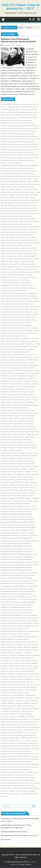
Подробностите (6, 501)
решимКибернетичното (9, 631)
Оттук (35, 485)
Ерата (17, 232)
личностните (34, 339)
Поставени (22, 514)
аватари (34, 110)
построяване (14, 522)
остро (14, 474)
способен (36, 677)
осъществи (20, 474)
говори (34, 189)
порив (34, 509)
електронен (25, 229)
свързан (35, 650)
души (27, 219)
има (34, 277)
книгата (26, 307)
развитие (30, 605)
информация (32, 293)
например (35, 384)
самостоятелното (21, 642)
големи (21, 192)
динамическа (5, 208)
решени (20, 626)
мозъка (18, 368)
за (16, 243)
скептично (4, 663)
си (2, 658)
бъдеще (4, 139)
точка (9, 735)
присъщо (4, 565)
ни (10, 432)
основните (19, 472)
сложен (11, 666)
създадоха (18, 703)
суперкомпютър (30, 695)
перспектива (5, 490)
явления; (24, 794)
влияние (35, 155)
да (24, 195)
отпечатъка (33, 482)
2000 (13, 107)
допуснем (10, 211)
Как (7, 299)
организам (18, 461)
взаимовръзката (19, 150)
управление (27, 748)
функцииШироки (14, 770)
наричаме (32, 386)
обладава (4, 445)
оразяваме (5, 461)
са (22, 634)
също (37, 719)
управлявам (35, 748)
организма (14, 464)
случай (35, 669)
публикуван (20, 597)
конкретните (24, 320)
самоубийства (17, 645)
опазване (9, 456)
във (9, 163)
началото (35, 400)
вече (15, 147)
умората (27, 746)
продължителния (28, 575)
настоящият (13, 392)
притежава (11, 565)
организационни (28, 461)
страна (16, 687)
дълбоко (4, 221)
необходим (21, 421)
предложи (31, 533)
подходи (4, 504)
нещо (3, 432)
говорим (4, 192)
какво (11, 299)
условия (21, 751)
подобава (21, 498)
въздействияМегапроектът (10, 166)
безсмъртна (5, 123)
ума (18, 746)
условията (27, 751)
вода (3, 158)
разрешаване (23, 613)
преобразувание (7, 546)
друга (25, 216)
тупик (31, 738)
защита (10, 253)
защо (15, 253)
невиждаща (34, 405)
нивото (22, 432)
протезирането (6, 586)
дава (27, 195)
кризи (3, 333)
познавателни (6, 506)
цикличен (4, 783)
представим (34, 535)
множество (5, 365)
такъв (36, 722)
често (10, 786)
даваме (31, 195)
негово (17, 416)
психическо (30, 594)
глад (27, 187)
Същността (31, 719)
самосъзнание (32, 642)
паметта (16, 488)
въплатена (36, 176)
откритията (12, 480)
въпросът (30, 179)
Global (3, 110)
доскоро (26, 211)
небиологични (17, 405)
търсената (4, 740)
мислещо (12, 360)
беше (10, 126)
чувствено (24, 791)
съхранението (13, 714)
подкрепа (30, 496)
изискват (10, 267)
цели (28, 778)
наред (25, 386)
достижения (5, 216)
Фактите (20, 756)
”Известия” (17, 104)
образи (26, 445)
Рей (21, 623)
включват (13, 155)
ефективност (5, 237)
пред (3, 530)
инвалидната (5, 283)
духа (17, 219)
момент (3, 370)
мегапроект (5, 349)
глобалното (19, 189)
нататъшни (24, 394)
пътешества (25, 599)
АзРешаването (6, 115)
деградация (14, 200)
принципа (20, 559)
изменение (34, 269)
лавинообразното (7, 339)
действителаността (14, 203)
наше (25, 402)
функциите (4, 770)
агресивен (16, 112)
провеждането (23, 573)
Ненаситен (5, 421)
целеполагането (20, 778)
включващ (20, 155)
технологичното (6, 732)
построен (21, 520)
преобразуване (13, 543)
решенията (20, 629)
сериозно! (36, 655)
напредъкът (26, 384)
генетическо (14, 184)
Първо (15, 599)
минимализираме (21, 357)
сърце (23, 711)
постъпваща (23, 522)
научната (22, 397)
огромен (19, 450)
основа (9, 469)
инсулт (22, 285)
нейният (10, 418)
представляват (15, 538)
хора (17, 775)
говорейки (27, 189)
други (30, 216)
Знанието (33, 256)
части (31, 783)
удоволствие (33, 743)
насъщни (11, 394)
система (21, 661)
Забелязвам (21, 243)
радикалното (32, 602)
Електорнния (16, 229)
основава (15, 469)
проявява (30, 589)
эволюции (15, 794)
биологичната (15, 128)
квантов (37, 301)
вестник (10, 147)
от (25, 474)
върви (35, 179)
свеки (28, 645)
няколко (4, 440)
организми (22, 464)
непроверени (28, 424)
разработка (5, 613)
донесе (3, 211)
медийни (24, 349)
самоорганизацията (31, 637)
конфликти (19, 325)
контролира (5, 325)
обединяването (17, 440)
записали (16, 251)
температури (21, 727)
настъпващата (23, 392)
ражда (3, 605)
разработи (29, 610)
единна (16, 224)
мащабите (26, 347)
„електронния (27, 104)
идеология (31, 259)
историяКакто (23, 296)
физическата (5, 762)
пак (12, 488)
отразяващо (20, 485)
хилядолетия (11, 775)
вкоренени (28, 155)
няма (9, 440)
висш (19, 152)
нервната (14, 426)
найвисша (32, 378)
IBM (7, 110)
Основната (11, 472)
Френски (28, 767)
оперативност (26, 456)
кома (36, 312)
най (36, 376)
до (25, 208)
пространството (28, 583)
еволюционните (26, 221)
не (34, 402)
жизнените (33, 240)
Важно (3, 142)
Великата (16, 144)
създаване (11, 700)
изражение (21, 275)
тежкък (3, 727)
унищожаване (6, 748)
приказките (5, 557)
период (32, 488)
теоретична (36, 727)
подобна (28, 498)
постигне (29, 517)
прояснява (4, 591)
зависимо (29, 243)
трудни (12, 738)
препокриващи (18, 546)
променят (12, 583)
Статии (5, 104)
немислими (24, 418)
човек (34, 786)
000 (34, 104)
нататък (17, 394)
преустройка (18, 549)
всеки (36, 158)
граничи (19, 195)
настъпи (31, 392)
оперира (34, 456)
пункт (27, 597)
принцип (13, 559)
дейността (28, 200)
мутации (21, 373)
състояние (4, 714)
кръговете (28, 333)
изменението (5, 272)
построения (5, 522)
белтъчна (4, 126)
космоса (23, 328)
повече (19, 493)
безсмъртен (34, 118)
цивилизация (19, 780)
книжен (32, 307)
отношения (25, 482)
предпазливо (16, 535)
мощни (31, 370)
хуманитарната (6, 778)
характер (30, 772)
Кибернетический (17, 304)
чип (19, 786)
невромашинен (20, 410)
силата (17, 658)
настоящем (5, 392)
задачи (20, 245)
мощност (4, 373)
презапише (18, 541)
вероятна (4, 147)
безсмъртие (5, 120)
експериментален (24, 227)
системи (35, 661)
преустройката (28, 549)
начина (8, 402)
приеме (14, 554)
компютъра (21, 317)
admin (20, 45)
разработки (13, 613)
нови (28, 434)
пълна (35, 597)
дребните (16, 216)
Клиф (18, 307)
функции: (35, 767)
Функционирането (18, 772)
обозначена (18, 445)
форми (28, 764)
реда (29, 621)
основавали (23, 469)
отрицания (28, 485)
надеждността (23, 376)
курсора (11, 336)
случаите (29, 669)
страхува (26, 687)
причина (29, 565)
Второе (32, 160)
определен (12, 458)
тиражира (19, 732)
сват (24, 645)
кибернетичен (6, 304)
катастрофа (5, 301)
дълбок (32, 219)
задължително (15, 248)
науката (31, 394)
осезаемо (35, 466)
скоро (11, 663)
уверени (13, 743)
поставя (29, 514)
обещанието (5, 442)
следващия (33, 663)
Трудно (18, 738)
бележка (32, 123)
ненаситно (13, 421)
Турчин (36, 738)
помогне (13, 509)
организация (5, 464)
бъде (36, 136)
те (37, 724)
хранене (31, 775)
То (24, 732)
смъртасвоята (30, 671)
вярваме (16, 181)
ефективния (30, 235)
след (22, 663)
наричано (4, 389)
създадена (34, 700)
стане (32, 682)
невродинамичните (7, 410)
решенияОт (12, 629)
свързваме (19, 653)
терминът (20, 730)
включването (5, 155)
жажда (12, 237)
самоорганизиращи (8, 642)
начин (3, 402)
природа (22, 562)
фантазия (27, 756)
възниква (31, 168)
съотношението (15, 711)
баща (3, 118)
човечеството (17, 788)
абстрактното (26, 110)
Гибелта (8, 187)
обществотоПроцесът (23, 448)
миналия (11, 357)
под (9, 496)
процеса (9, 589)
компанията (16, 315)
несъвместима (31, 426)
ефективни (22, 235)
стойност (36, 685)
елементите (34, 229)
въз (12, 163)
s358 (17, 110)
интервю (4, 291)
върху (3, 181)
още (8, 488)
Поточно (4, 525)
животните (25, 240)
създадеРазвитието (7, 703)
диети (34, 205)
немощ (31, 418)
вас (22, 142)
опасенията (17, 456)
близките (11, 134)
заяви (20, 253)
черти (5, 786)
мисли (18, 360)
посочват (27, 512)
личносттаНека (14, 341)
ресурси (36, 623)
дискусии (21, 208)
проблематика (6, 570)
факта (10, 756)
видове (3, 152)
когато (37, 307)
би (13, 126)
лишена (22, 341)
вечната (20, 147)
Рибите (20, 631)
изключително (18, 267)
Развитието (5, 607)
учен (36, 754)
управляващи (5, 751)
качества (16, 301)
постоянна (13, 520)
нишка (3, 434)
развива (23, 605)
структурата (5, 690)
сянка (9, 722)
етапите (12, 235)
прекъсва (4, 543)
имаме (3, 280)
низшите (32, 432)
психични (4, 597)
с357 (19, 634)
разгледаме (13, 607)
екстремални (35, 227)
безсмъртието (27, 120)
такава (21, 722)
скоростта (17, 663)
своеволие (34, 647)
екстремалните (6, 229)
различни (28, 607)
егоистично (5, 224)
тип (14, 732)
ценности (4, 780)
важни (38, 139)
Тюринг (17, 740)
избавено (10, 261)
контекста (28, 323)
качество (22, 301)
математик (10, 347)
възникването (6, 171)
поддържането (15, 496)
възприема (22, 171)
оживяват (23, 453)
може (3, 368)
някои (32, 437)
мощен (25, 370)
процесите (23, 589)
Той (35, 732)
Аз (34, 112)
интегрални (5, 288)
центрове (11, 780)
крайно (11, 331)
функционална (26, 770)
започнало (29, 251)
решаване (4, 626)
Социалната (27, 674)
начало (28, 400)
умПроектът (35, 746)
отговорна (4, 477)
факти (14, 756)
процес (3, 589)
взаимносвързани (7, 150)
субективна (33, 690)
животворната (16, 240)
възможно (4, 168)
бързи (15, 139)
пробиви (15, 567)
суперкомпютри (6, 695)
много (10, 362)
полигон (34, 506)
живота (8, 240)
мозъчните (32, 368)
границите (12, 195)
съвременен (20, 698)
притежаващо (20, 565)
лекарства (17, 339)
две (17, 197)
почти (16, 525)
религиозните (27, 623)
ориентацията (15, 466)
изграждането (15, 264)
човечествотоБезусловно (30, 788)
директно (14, 208)
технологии (34, 730)
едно (25, 224)
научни (28, 397)
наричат (11, 389)
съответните (35, 708)
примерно (19, 557)
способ (30, 677)
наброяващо (5, 376)
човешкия (12, 791)
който (27, 309)
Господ (37, 192)
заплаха (22, 251)
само (29, 634)
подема (24, 496)
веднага (32, 142)
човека (3, 788)
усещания (14, 751)
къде (22, 336)
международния (22, 352)
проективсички (12, 578)
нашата (20, 402)
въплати (4, 179)
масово (3, 347)
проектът (21, 578)
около (3, 456)
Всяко (26, 160)
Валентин (9, 142)
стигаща (23, 685)
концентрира (28, 325)
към (26, 336)
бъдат (31, 136)
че (2, 786)
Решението (34, 626)
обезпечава (27, 440)
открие (31, 477)
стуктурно (20, 690)
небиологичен (6, 405)
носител (4, 437)
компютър (13, 317)
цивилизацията (30, 780)
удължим (13, 746)
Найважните (14, 378)
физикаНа (35, 759)
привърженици (6, 554)
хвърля (3, 775)
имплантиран (26, 280)
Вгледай (26, 142)
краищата (34, 328)
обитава (21, 442)
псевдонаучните (30, 591)
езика (30, 224)
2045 (25, 107)
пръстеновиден (14, 591)
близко (17, 134)
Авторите (9, 112)
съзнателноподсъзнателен (26, 706)
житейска (4, 243)
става (27, 682)
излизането (18, 269)
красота (17, 331)
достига (3, 213)
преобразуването (25, 543)
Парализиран (24, 488)
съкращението (6, 708)
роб (25, 631)
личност (26, 339)
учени (3, 756)
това (27, 732)
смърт (22, 671)
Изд (28, 264)
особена (34, 472)
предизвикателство (27, 530)
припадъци (14, 562)
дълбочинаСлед (13, 221)
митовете (29, 360)
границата (4, 195)
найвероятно (23, 378)
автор (3, 112)
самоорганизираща (22, 639)
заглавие (36, 243)
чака (27, 783)
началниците (21, 400)
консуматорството (18, 323)
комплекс (35, 315)
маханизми (18, 347)
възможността (22, 168)
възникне (14, 171)
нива (13, 432)
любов (33, 341)
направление (17, 384)
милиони (4, 357)
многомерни (30, 362)
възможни (35, 166)
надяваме (31, 376)
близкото (23, 134)
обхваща (4, 448)
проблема (28, 567)
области (11, 445)
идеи (16, 259)
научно (34, 397)
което (17, 309)
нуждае (17, 437)
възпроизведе (6, 174)
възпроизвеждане (28, 174)
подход (35, 501)
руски (3, 634)
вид (26, 150)
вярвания (23, 181)
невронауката (31, 410)
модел (20, 365)
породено (4, 512)
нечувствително (31, 429)
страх (21, 687)
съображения (26, 708)
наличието (13, 381)
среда (37, 679)
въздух (29, 166)
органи (11, 461)
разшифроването (17, 615)
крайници (4, 331)
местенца (15, 354)
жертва (17, 237)
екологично (14, 227)
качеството (30, 301)
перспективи (14, 490)
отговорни (12, 477)
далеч (3, 197)
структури (13, 690)
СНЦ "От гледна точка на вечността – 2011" (21, 7)
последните (20, 512)
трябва (23, 738)
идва (11, 259)
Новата (23, 434)
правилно (22, 525)
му (17, 373)
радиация (23, 602)
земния (15, 256)
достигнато (35, 213)
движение (32, 197)
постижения (5, 520)
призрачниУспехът (31, 554)
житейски (11, 243)
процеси (16, 589)
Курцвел (17, 336)
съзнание (4, 706)
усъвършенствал (16, 754)
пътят (3, 602)
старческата (5, 685)
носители (10, 437)
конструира (33, 320)
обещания (14, 442)
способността (20, 679)
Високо (14, 152)
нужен (22, 437)
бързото (21, 139)
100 (37, 104)
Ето (16, 235)
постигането (21, 517)
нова (18, 434)
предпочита (25, 535)
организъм (30, 464)
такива (26, 722)
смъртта (4, 674)
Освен (29, 466)
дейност (21, 200)
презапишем (27, 541)
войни (7, 158)
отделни (19, 477)
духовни (22, 219)
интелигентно (31, 288)
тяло (24, 740)
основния (27, 472)
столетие (4, 687)
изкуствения (35, 267)
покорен (27, 506)
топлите (4, 735)
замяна (3, 251)
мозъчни (24, 368)
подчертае (18, 504)
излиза (11, 269)
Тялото (28, 740)
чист (22, 786)
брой (16, 136)
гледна (31, 187)
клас (14, 307)
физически (14, 762)
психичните (12, 597)
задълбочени (5, 248)
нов (15, 434)
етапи (7, 235)
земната (9, 256)
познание (14, 506)
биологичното (6, 131)
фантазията (34, 756)
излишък (26, 269)
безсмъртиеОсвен (16, 120)
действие (4, 203)
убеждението (5, 743)
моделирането (34, 365)
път (19, 599)
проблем (21, 567)
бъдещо (10, 139)
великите (23, 144)
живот (3, 240)
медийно (31, 349)
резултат (9, 623)
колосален (20, 312)
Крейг (26, 331)
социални (35, 674)
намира (27, 381)
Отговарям (35, 474)
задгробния (27, 245)
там (12, 724)
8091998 (30, 107)
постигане (13, 517)
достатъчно (34, 211)
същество (13, 716)
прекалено (36, 541)
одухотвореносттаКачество (10, 453)
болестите (31, 134)
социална (19, 674)
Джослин (20, 205)
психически (22, 594)
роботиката (31, 631)
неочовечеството (7, 424)
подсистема (16, 501)
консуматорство (6, 323)
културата (4, 336)
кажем (3, 299)
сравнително (30, 679)
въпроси (23, 179)
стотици (10, 687)
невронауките (6, 413)
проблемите (5, 573)
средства (17, 682)
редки (3, 623)
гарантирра (5, 184)
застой (36, 251)
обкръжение (29, 442)
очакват (3, 488)
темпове (28, 727)
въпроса (16, 179)
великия (29, 144)
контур (12, 325)
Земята (20, 256)
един (11, 224)
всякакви (21, 160)
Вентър (35, 144)
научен (16, 397)
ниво (17, 432)
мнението (4, 362)
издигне (33, 264)
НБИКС (30, 402)
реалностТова (14, 621)
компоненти (5, 317)
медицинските (6, 352)
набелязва (36, 373)
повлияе (4, 496)
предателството (10, 530)
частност (36, 783)
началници (12, 400)
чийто (15, 786)
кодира (7, 309)
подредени (35, 498)
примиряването (28, 557)
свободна (20, 647)
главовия (22, 187)
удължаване (5, 746)
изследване (5, 277)
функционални (6, 772)
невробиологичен (7, 408)
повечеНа (25, 493)
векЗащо (4, 144)
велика (10, 144)
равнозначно (15, 602)
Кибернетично (29, 304)
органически (5, 466)
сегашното (5, 655)
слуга (18, 669)
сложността (12, 669)
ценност (33, 778)
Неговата (4, 416)
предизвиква (5, 533)
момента (10, 370)
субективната (5, 693)
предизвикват (15, 533)
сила (12, 658)
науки (11, 397)
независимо (31, 416)
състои (31, 711)
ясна (3, 796)
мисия (30, 357)
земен (3, 256)
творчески (26, 724)
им (31, 277)
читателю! (28, 786)
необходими (30, 421)
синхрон (15, 661)
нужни (27, 437)
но (12, 434)
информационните (7, 293)
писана (32, 490)
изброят (16, 261)
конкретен (16, 320)
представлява (5, 538)
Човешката (5, 791)
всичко (9, 160)
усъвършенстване (28, 754)
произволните (26, 581)
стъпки (26, 690)
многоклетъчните (19, 362)
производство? (15, 581)
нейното (17, 418)
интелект (13, 288)
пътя (36, 599)
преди (18, 530)
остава (3, 474)
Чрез (18, 791)
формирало (35, 764)
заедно (23, 248)
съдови (36, 698)
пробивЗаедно (6, 567)
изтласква (13, 277)
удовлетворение (22, 743)
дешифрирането (10, 205)
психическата (13, 594)
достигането (18, 213)
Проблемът (14, 573)
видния (36, 150)
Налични (20, 381)
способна (12, 679)
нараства (11, 386)
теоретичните (6, 730)
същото (3, 722)
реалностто (5, 621)
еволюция (35, 221)
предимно (23, 533)
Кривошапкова (34, 331)
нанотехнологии (7, 384)
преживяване (5, 541)
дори (15, 211)
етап (2, 235)
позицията (26, 504)
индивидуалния (6, 285)
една (21, 224)
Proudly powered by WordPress (17, 862)
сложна (17, 666)
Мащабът (33, 347)
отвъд (29, 474)
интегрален (29, 285)
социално (4, 677)
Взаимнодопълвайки (31, 147)
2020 (21, 107)
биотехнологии (31, 131)
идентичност (22, 259)
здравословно (33, 253)
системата (28, 661)
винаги (9, 152)
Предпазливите (6, 535)
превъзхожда (20, 527)
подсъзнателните (26, 501)
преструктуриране (7, 549)
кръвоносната (19, 333)
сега (31, 653)
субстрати (20, 693)
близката (4, 134)
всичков (14, 160)
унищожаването (17, 748)
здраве (25, 253)
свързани (4, 653)
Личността (4, 341)
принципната (5, 562)
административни (26, 112)
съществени (27, 714)
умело (22, 746)
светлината (35, 645)
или (18, 277)
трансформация (17, 735)
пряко (22, 591)
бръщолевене (24, 136)
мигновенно (23, 354)
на (30, 373)
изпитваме (36, 272)
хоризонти (23, 775)
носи (36, 434)
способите (4, 679)
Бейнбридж (24, 123)
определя (20, 458)
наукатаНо (4, 397)
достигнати (27, 213)
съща (21, 714)
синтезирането (6, 661)
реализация (33, 615)
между (13, 352)
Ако (13, 115)
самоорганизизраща (8, 639)
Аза (36, 112)
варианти (17, 142)
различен (21, 607)
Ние (27, 432)
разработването (19, 610)
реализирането (14, 618)
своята (19, 650)
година (10, 192)
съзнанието (12, 706)
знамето (26, 256)
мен (29, 352)
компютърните (31, 317)
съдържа (4, 700)
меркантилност (6, 354)
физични (21, 762)
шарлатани (5, 794)
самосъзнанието (7, 645)
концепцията (5, 328)
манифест (23, 344)
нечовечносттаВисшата (17, 429)
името (18, 280)
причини (35, 565)
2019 (17, 107)
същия (24, 719)
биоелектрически (32, 126)
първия (10, 599)
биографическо (20, 126)
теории (13, 730)
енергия (12, 232)
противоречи (29, 586)
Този (31, 732)
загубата (9, 245)
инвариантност (15, 283)
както (15, 299)
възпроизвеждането (8, 176)
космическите (15, 328)
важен (28, 139)
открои (24, 480)
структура (33, 687)
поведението (11, 493)
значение (4, 259)
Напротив (4, 386)
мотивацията (18, 370)
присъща (36, 562)
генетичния (30, 184)
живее (28, 237)
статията (12, 685)
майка (12, 344)
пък (31, 597)
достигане (10, 213)
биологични (24, 128)
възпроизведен (16, 174)
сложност (4, 669)
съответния (5, 711)
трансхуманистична (29, 735)
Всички (3, 160)
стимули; (29, 685)
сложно (36, 666)
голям (26, 192)
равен (7, 602)
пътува (32, 599)
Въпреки (10, 179)
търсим (11, 740)
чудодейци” (32, 791)
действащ (35, 200)
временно (27, 158)
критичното (10, 333)
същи (20, 719)
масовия (37, 344)
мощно (37, 370)
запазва (9, 251)
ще (10, 794)
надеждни (14, 376)
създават (27, 700)
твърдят (33, 724)
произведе (28, 578)
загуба (3, 245)
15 (6, 107)
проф (36, 586)
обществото (12, 448)
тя (21, 740)
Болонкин (10, 136)
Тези (8, 727)
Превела (4, 527)
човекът (9, 788)
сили (22, 658)
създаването (19, 700)
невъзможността (31, 413)
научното (4, 400)
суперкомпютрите (18, 695)
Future (35, 107)
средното (10, 682)
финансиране (6, 764)
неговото (23, 416)
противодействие (18, 586)
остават (9, 474)
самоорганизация (17, 637)
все (33, 158)
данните (12, 197)
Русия (37, 631)
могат (15, 365)
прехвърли (5, 551)
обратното (33, 445)
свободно (27, 647)
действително (25, 203)
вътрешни (9, 181)
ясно (7, 796)
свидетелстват (11, 647)
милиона (31, 354)
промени (34, 581)
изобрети (14, 272)
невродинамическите (21, 408)
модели (25, 365)
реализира (5, 618)
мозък (13, 368)
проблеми (15, 570)
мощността (12, 373)
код (2, 309)
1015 (3, 107)
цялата (22, 783)
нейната (4, 418)
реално (28, 618)
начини (14, 402)
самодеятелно (6, 637)
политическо (5, 509)
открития (4, 480)
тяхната (34, 740)
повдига (4, 493)
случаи (23, 669)
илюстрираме (25, 277)
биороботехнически (18, 131)
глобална (4, 189)
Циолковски (12, 783)
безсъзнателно (15, 123)
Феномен (4, 759)
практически (30, 525)
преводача (11, 527)
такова (31, 722)
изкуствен (27, 267)
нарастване (19, 386)
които (22, 309)
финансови (15, 764)
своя (14, 650)
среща (23, 682)
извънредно (5, 264)
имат (8, 280)
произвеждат (5, 581)
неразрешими (6, 426)
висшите (25, 152)
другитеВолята (6, 219)
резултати (15, 623)
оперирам (4, 458)
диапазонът (28, 205)
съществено (5, 716)
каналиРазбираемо (24, 299)
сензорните (20, 655)
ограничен (12, 450)
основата (4, 472)
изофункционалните (25, 272)
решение (27, 626)
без (7, 118)
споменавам (23, 677)
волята (16, 158)
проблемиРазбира (25, 570)
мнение (35, 360)
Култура (35, 333)
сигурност (7, 658)
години (16, 192)
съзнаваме (26, 703)
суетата (27, 693)
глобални (11, 189)
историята (32, 296)
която (28, 328)
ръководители (10, 634)
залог (34, 248)
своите (3, 650)
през (12, 541)
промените (5, 583)
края (22, 331)
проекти (4, 578)
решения (4, 629)
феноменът (27, 759)
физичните (29, 762)
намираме (34, 381)
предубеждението (27, 538)
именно (13, 280)
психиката (4, 594)
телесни (13, 727)
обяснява (4, 450)
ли (22, 339)
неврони (14, 413)
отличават (31, 480)
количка (13, 312)
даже (36, 195)
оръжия (23, 466)
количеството (5, 312)
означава (30, 453)
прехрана (26, 551)
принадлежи (5, 559)
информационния (21, 293)
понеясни (20, 509)
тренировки (5, 738)
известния (30, 261)
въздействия (18, 163)
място (27, 373)
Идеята (3, 261)
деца (3, 205)
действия (34, 203)
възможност (13, 168)
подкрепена (13, 498)
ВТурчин (4, 163)
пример (12, 557)
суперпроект (5, 698)
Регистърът (23, 621)
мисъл (23, 360)
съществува (21, 716)
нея (7, 432)
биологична (5, 128)
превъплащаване (30, 527)
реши (27, 629)
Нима (37, 432)
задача (15, 245)
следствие (4, 666)
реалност (35, 618)
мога (11, 365)
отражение (5, 485)
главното (15, 187)
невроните (21, 413)
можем (8, 368)
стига (18, 685)
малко (17, 344)
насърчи (4, 394)
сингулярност (29, 658)
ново (32, 434)
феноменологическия (15, 759)
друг (21, 216)
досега (20, 211)
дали (7, 197)
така (17, 722)
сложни (22, 666)
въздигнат (22, 166)
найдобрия (5, 381)
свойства (9, 650)
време (21, 158)
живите (33, 237)
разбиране (16, 605)
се (24, 653)
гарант (29, 181)
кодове (12, 309)
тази (13, 722)
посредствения (6, 514)
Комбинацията (6, 315)
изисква (4, 267)
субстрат (13, 693)
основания (31, 469)
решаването (13, 626)
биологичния (34, 128)
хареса (36, 772)
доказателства (32, 208)
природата (29, 562)
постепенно (5, 517)
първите (4, 599)
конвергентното (6, 320)
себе (27, 653)
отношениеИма (15, 482)
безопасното (13, 118)
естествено (23, 232)
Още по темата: (8, 99)
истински (15, 296)
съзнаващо (34, 703)
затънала (4, 253)
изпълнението (12, 275)
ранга (26, 615)
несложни (22, 426)
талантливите (5, 724)
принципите (28, 559)
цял (18, 783)
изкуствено (5, 269)
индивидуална (26, 283)
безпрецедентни (24, 118)
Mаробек (12, 110)
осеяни (3, 469)
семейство (12, 655)
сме (7, 671)
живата (23, 237)
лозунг (28, 341)
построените (29, 520)
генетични (22, 184)
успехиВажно (5, 754)
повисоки (32, 493)
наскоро (31, 389)
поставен (15, 514)
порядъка (12, 512)
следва (27, 663)
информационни (21, 291)
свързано (11, 653)
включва (31, 152)
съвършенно (29, 698)
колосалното (29, 312)
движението (5, 200)
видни (30, 150)
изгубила (23, 264)
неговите (11, 416)
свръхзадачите (27, 650)
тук (27, 738)
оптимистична (29, 458)
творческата (18, 724)
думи (13, 219)
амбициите (18, 115)
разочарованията (7, 610)
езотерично (5, 227)
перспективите (24, 490)
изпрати (4, 275)
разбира (9, 605)
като (11, 301)
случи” (3, 671)
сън (13, 708)
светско (3, 647)
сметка (11, 671)
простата (19, 583)
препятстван (28, 546)
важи (33, 139)
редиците (35, 621)
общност (34, 448)
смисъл (17, 671)
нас (26, 389)
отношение (5, 482)
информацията (6, 296)
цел (13, 778)
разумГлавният (6, 615)
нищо (8, 434)
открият (19, 480)
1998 (9, 107)
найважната (5, 378)
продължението (16, 575)
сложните (29, 666)
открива (26, 477)
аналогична (32, 115)
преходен (18, 551)
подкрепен (5, 498)
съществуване (30, 716)
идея (37, 259)
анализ (25, 115)
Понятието (28, 509)
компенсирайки (26, 315)
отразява (12, 485)
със (27, 711)
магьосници (5, 344)
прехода (12, 551)
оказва (36, 453)
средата (4, 682)
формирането (6, 767)
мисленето (5, 360)
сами (25, 634)
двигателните (24, 197)
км (22, 307)
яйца (35, 794)
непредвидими (18, 424)
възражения (19, 176)
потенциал (31, 522)
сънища (17, 708)
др (11, 216)
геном (37, 184)
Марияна (30, 344)
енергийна (5, 232)
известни (23, 261)
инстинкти (16, 285)
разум (30, 613)
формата (22, 764)
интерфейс (11, 291)
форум (22, 767)
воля (11, 158)
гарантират (36, 181)
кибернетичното (7, 307)
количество (33, 309)
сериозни (28, 655)
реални (23, 618)
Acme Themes (26, 864)
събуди (12, 698)
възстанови (28, 176)
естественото (32, 232)
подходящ (11, 504)
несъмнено (5, 429)
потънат (10, 525)
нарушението (19, 389)
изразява (29, 275)
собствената (11, 674)
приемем (21, 554)
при (31, 551)
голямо (32, 192)
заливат (29, 248)
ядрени (30, 794)
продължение (6, 575)
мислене (35, 357)
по (36, 490)
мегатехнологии (15, 349)
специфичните (13, 677)
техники (26, 730)
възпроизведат (31, 171)
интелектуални (21, 288)
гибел (3, 187)
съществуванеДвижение (9, 719)
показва (21, 506)
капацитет (35, 299)
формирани (15, 767)
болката (4, 136)
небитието (26, 405)
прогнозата (32, 573)
